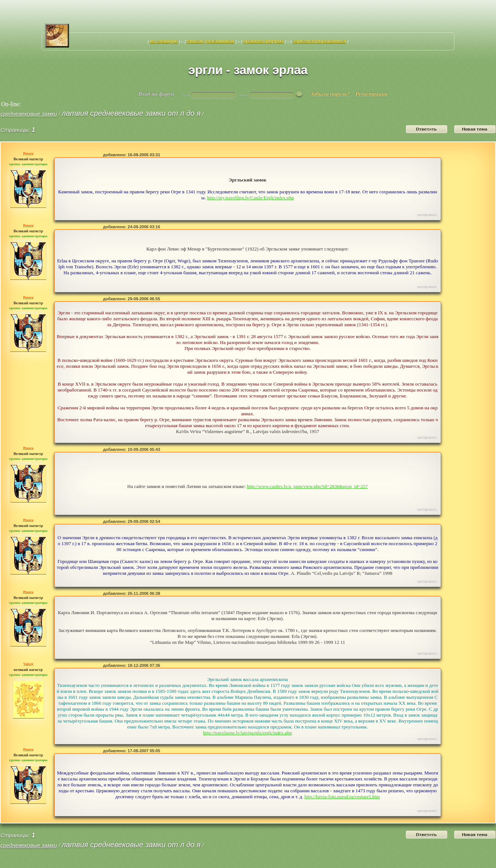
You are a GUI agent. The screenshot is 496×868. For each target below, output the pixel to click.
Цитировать (427, 214)
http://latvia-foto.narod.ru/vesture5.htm (342, 797)
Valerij (28, 664)
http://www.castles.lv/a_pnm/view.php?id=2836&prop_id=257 (307, 486)
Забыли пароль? (330, 94)
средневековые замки (29, 114)
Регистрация (371, 94)
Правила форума (263, 41)
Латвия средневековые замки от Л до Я (131, 113)
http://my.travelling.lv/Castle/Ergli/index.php (250, 198)
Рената (28, 153)
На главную (164, 41)
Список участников (211, 41)
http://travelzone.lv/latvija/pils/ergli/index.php (248, 733)
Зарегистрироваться (320, 41)
